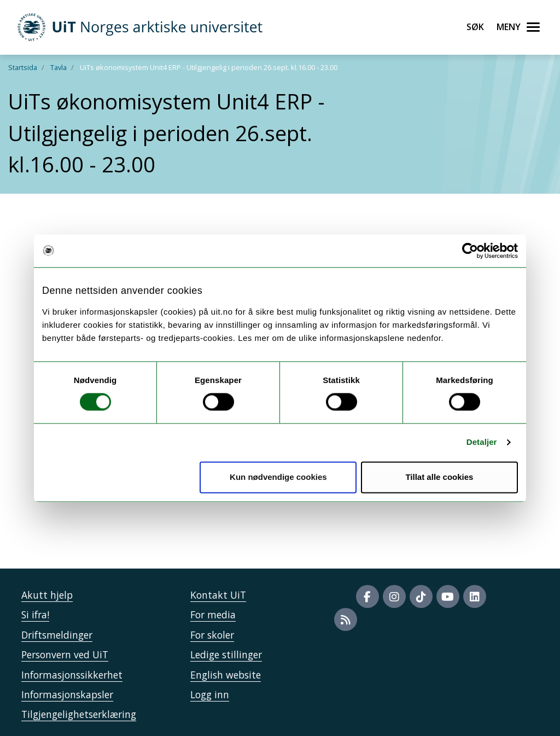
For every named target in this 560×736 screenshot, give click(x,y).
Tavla (59, 67)
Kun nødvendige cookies (278, 477)
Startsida (23, 67)
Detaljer (482, 442)
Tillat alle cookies (439, 477)
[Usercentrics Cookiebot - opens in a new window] (470, 251)
